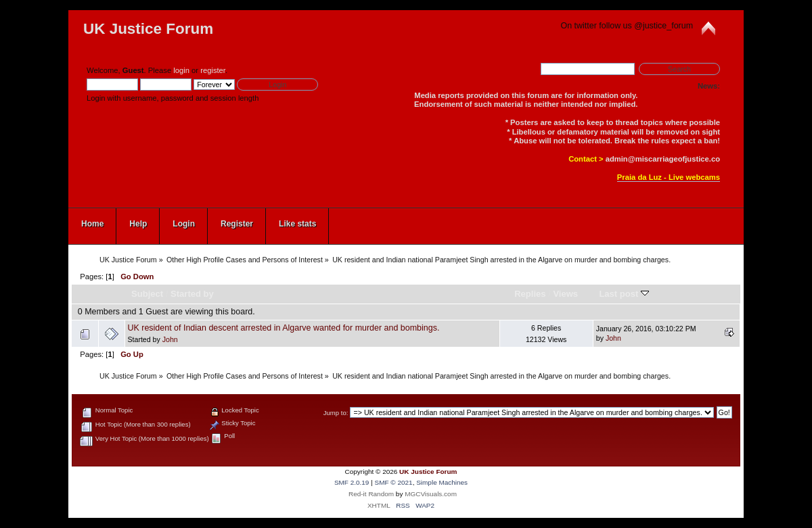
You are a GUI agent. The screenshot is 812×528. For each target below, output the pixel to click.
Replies (530, 294)
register (213, 70)
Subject (147, 294)
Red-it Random (371, 494)
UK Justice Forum (148, 29)
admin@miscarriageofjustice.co (663, 159)
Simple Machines (442, 482)
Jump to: (336, 413)
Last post (624, 294)
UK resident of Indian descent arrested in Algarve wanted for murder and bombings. (283, 328)
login (181, 70)
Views (565, 294)
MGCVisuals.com (431, 494)
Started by (192, 294)
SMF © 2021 (394, 482)
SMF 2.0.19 (352, 482)
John (170, 339)
